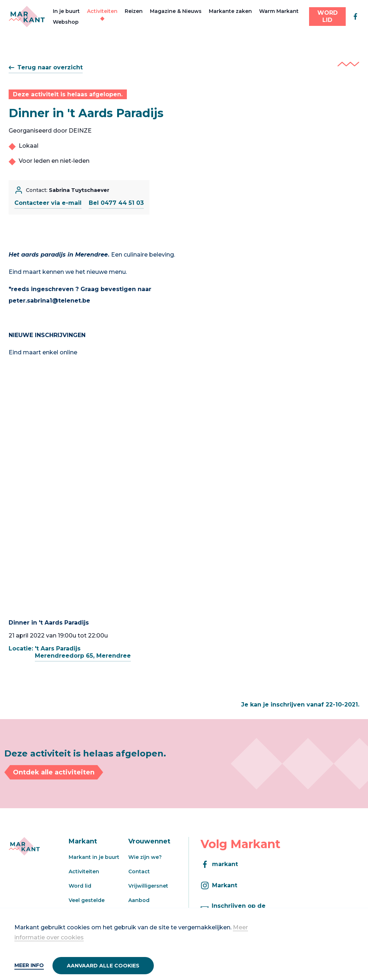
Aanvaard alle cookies (103, 966)
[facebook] (355, 17)
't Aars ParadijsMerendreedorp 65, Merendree (83, 652)
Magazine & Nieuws (176, 11)
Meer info (29, 965)
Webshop (66, 22)
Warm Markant (279, 11)
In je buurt (66, 11)
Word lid (80, 886)
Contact (139, 871)
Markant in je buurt (94, 857)
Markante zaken (230, 11)
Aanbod (139, 900)
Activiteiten (102, 11)
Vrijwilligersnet (148, 886)
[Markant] (27, 17)
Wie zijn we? (145, 857)
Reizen (134, 11)
